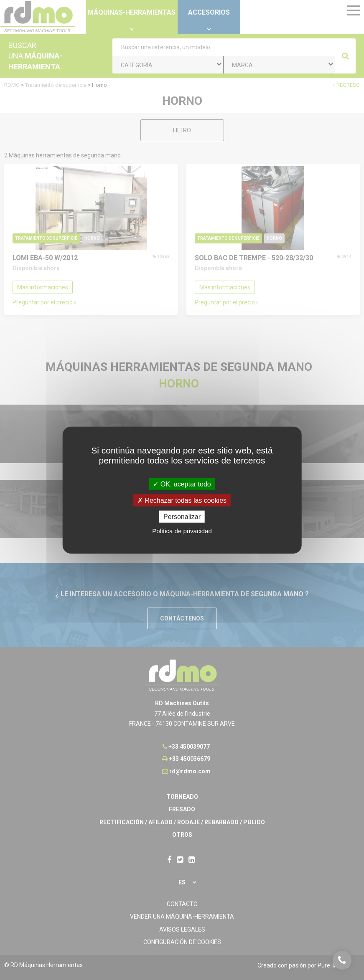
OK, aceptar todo (182, 484)
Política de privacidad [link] (182, 531)
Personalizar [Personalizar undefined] (182, 517)
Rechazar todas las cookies (182, 500)
